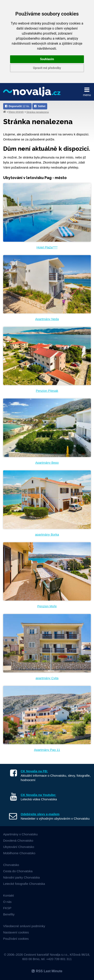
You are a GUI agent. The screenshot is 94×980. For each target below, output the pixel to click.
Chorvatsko (11, 865)
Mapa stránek (16, 112)
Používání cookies (16, 939)
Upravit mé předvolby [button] (47, 68)
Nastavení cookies (16, 932)
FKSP (7, 908)
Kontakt (8, 895)
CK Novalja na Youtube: (39, 795)
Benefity (9, 914)
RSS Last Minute (47, 971)
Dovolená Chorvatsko (18, 840)
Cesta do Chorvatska (18, 871)
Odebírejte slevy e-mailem (40, 814)
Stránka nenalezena (37, 112)
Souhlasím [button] (47, 59)
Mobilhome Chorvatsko (19, 853)
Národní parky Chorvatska (21, 877)
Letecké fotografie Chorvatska (24, 884)
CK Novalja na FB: (34, 771)
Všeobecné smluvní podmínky (24, 926)
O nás (7, 902)
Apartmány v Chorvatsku (20, 834)
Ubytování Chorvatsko (19, 847)
